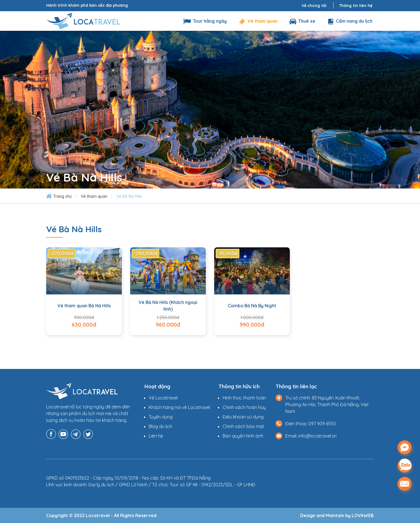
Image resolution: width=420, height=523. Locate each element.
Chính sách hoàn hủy (244, 407)
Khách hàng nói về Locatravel (179, 407)
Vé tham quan (258, 21)
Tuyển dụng (161, 417)
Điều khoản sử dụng (243, 417)
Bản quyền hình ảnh (243, 436)
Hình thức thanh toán (244, 398)
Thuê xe (302, 21)
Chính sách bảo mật (243, 426)
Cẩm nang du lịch (349, 21)
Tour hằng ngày (205, 21)
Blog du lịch (160, 426)
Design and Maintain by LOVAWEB (337, 515)
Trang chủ (62, 196)
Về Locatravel (163, 398)
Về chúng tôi (314, 6)
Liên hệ (156, 436)
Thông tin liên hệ (356, 6)
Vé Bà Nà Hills (129, 196)
